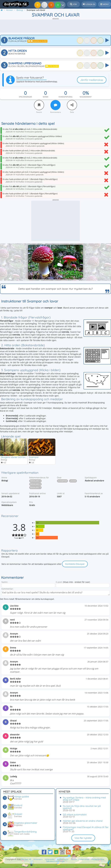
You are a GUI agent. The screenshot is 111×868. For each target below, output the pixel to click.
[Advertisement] (55, 26)
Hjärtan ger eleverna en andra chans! (83, 821)
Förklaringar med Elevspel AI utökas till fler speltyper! (86, 828)
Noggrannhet (86, 97)
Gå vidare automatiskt (75, 814)
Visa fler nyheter (83, 838)
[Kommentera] (55, 105)
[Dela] (72, 105)
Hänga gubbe (21, 796)
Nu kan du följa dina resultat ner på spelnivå (82, 807)
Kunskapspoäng (66, 97)
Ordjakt (18, 814)
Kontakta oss (63, 859)
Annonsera (38, 859)
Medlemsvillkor (98, 859)
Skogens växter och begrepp (16, 457)
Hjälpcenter (50, 859)
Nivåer (46, 97)
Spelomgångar (25, 97)
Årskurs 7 (35, 487)
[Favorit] (39, 105)
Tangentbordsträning (25, 832)
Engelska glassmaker (26, 823)
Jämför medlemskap (92, 80)
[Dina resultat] (63, 5)
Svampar (34, 457)
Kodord (18, 805)
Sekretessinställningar (55, 861)
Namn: (5, 582)
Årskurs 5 (35, 481)
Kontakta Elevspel (75, 564)
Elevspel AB (26, 859)
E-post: (59, 582)
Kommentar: (7, 589)
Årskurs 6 (35, 484)
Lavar (73, 481)
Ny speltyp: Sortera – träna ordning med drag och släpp (84, 799)
